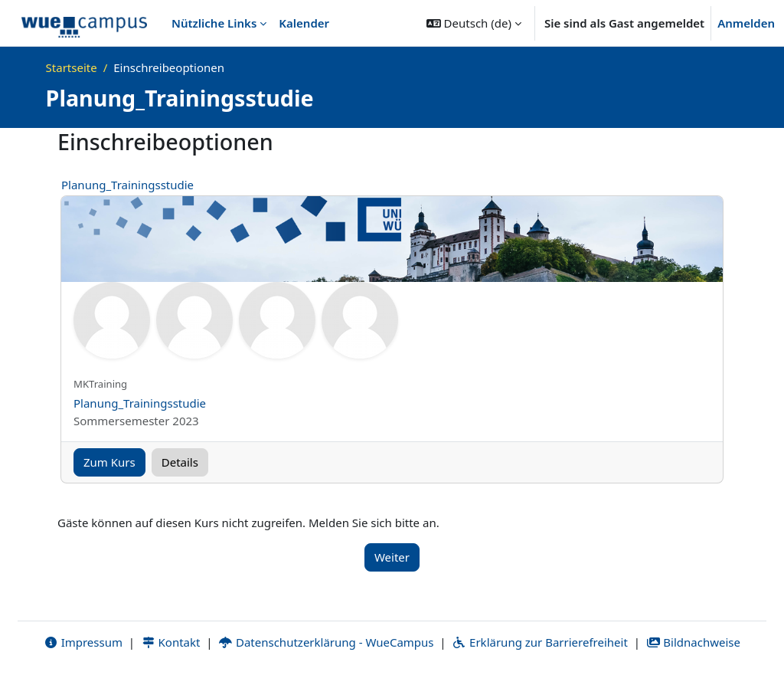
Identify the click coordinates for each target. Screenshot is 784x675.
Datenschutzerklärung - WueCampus (326, 642)
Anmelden (746, 23)
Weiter (392, 557)
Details (180, 462)
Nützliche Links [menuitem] (214, 23)
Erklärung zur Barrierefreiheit (539, 642)
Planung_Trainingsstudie (127, 185)
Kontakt (171, 642)
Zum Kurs (109, 462)
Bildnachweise (693, 642)
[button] (474, 23)
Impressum (83, 642)
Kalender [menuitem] (304, 23)
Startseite (72, 67)
